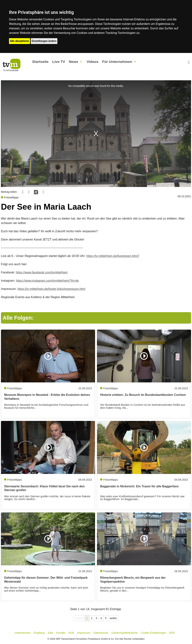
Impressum (84, 633)
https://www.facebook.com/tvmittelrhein (42, 272)
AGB (71, 633)
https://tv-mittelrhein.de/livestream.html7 (113, 256)
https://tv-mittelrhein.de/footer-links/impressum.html (51, 289)
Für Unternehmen (117, 62)
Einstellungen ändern (44, 41)
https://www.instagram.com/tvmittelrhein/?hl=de (47, 281)
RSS (172, 633)
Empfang (39, 633)
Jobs (50, 633)
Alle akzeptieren (19, 41)
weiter (113, 618)
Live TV (59, 62)
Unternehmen (22, 633)
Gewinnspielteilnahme (125, 633)
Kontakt (61, 633)
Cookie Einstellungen (153, 633)
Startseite (40, 62)
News (73, 62)
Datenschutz (101, 633)
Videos (93, 62)
